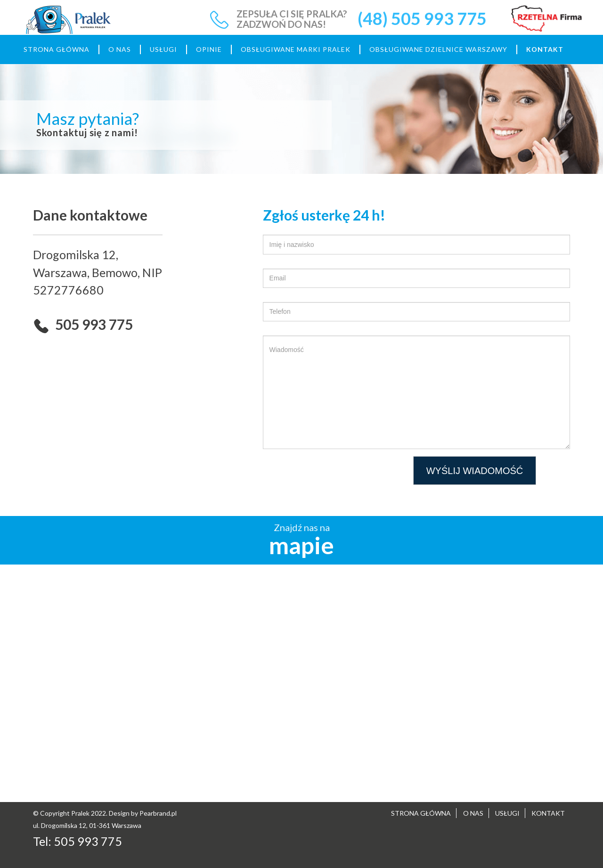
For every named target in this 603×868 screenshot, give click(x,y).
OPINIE (209, 49)
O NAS (120, 49)
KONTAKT (545, 49)
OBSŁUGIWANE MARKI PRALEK (296, 49)
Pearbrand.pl (158, 813)
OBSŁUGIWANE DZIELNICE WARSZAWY (438, 49)
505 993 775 (88, 841)
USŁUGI (163, 49)
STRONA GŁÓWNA (57, 49)
